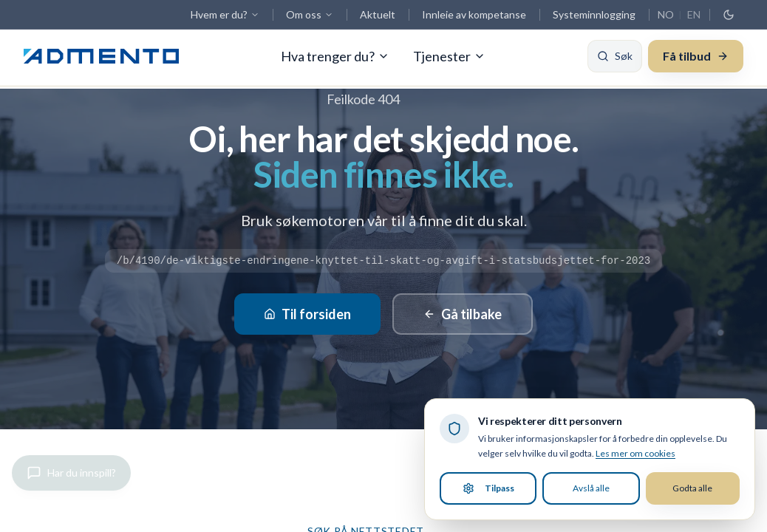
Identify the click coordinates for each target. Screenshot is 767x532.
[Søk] (615, 59)
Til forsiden (307, 314)
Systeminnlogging (594, 14)
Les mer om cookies (635, 453)
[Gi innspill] (71, 473)
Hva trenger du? (335, 59)
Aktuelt (378, 14)
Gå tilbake (463, 314)
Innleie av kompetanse (474, 14)
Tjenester (449, 59)
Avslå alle (591, 488)
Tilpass (488, 488)
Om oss (310, 14)
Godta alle (692, 488)
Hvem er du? (225, 14)
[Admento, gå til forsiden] (101, 59)
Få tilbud (696, 59)
